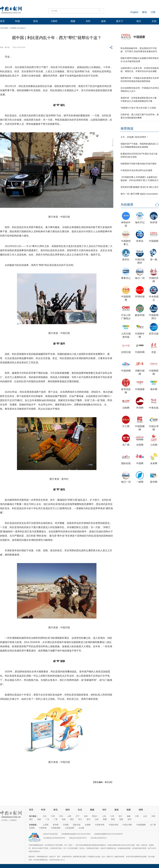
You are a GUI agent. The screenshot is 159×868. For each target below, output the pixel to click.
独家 (129, 810)
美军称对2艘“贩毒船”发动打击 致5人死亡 (140, 187)
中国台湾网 (127, 825)
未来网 (154, 463)
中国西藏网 (141, 825)
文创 (154, 21)
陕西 (113, 819)
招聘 (141, 810)
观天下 (120, 21)
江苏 (112, 816)
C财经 (54, 21)
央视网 (88, 825)
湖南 (39, 819)
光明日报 (126, 352)
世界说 (140, 241)
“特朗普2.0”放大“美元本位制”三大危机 (138, 108)
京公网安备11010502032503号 (54, 838)
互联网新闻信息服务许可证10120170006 (76, 834)
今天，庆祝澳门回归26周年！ (134, 137)
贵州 (88, 819)
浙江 (120, 816)
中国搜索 (140, 389)
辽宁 (78, 816)
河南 (153, 816)
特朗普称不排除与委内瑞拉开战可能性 (139, 164)
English (134, 12)
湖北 (31, 819)
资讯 (36, 21)
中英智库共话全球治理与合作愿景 (136, 170)
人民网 (154, 445)
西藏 (105, 819)
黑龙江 (95, 816)
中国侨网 (126, 371)
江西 (137, 816)
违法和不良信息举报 (50, 834)
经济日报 (154, 334)
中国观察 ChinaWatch (17, 28)
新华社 (126, 260)
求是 (154, 352)
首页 (2, 21)
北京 (45, 816)
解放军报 (140, 315)
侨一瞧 (154, 260)
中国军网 (140, 352)
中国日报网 (4, 28)
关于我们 (5, 820)
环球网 (140, 408)
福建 (129, 816)
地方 (139, 21)
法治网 (81, 828)
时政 (18, 21)
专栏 (88, 21)
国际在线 (126, 463)
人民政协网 (69, 828)
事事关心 (126, 278)
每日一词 (140, 278)
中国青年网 (100, 825)
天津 (53, 816)
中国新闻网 (56, 828)
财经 (68, 810)
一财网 (140, 482)
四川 (80, 819)
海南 (64, 819)
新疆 (121, 819)
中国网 (140, 463)
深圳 (129, 819)
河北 (61, 816)
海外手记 (140, 222)
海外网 (154, 389)
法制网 (126, 408)
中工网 (126, 426)
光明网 (140, 445)
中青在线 (154, 408)
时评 (43, 810)
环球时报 (140, 297)
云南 (97, 819)
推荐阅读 (127, 128)
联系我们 (14, 820)
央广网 (126, 445)
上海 (104, 816)
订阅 (153, 12)
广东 (47, 819)
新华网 (154, 482)
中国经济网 (113, 825)
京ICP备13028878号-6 (99, 838)
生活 (80, 810)
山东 (145, 816)
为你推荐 (127, 205)
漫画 (103, 21)
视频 (73, 21)
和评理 (154, 222)
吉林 (86, 816)
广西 (56, 819)
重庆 (72, 819)
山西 (69, 816)
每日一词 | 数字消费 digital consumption (139, 194)
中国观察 (139, 37)
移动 (144, 12)
